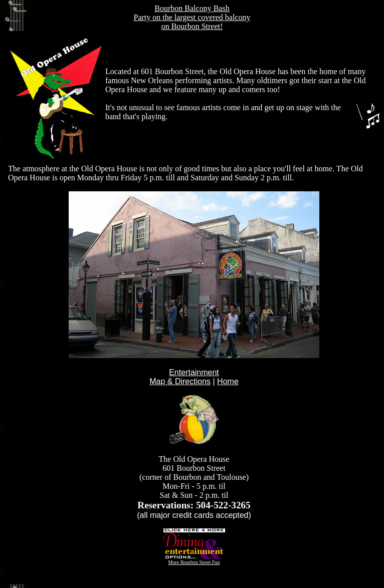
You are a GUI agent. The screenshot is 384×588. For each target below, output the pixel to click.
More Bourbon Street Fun (194, 560)
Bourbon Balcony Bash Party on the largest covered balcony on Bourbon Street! (192, 17)
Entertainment (194, 372)
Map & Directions (180, 381)
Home (228, 381)
